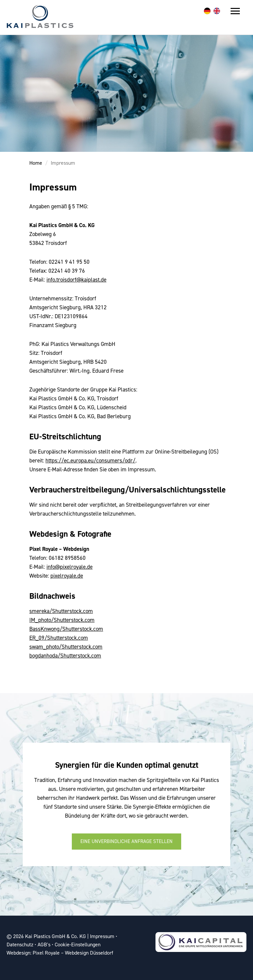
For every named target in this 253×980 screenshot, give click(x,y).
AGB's (44, 945)
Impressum (63, 163)
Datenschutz (20, 945)
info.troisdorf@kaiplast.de (76, 280)
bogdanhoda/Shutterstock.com (65, 656)
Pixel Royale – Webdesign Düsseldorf (73, 953)
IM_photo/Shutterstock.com (62, 620)
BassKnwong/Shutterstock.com (66, 629)
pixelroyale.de (67, 576)
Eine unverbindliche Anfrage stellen (126, 841)
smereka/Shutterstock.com (61, 611)
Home (36, 163)
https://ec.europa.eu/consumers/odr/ (90, 460)
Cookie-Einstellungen (78, 945)
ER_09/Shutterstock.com (59, 638)
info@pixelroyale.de (70, 567)
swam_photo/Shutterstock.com (66, 647)
